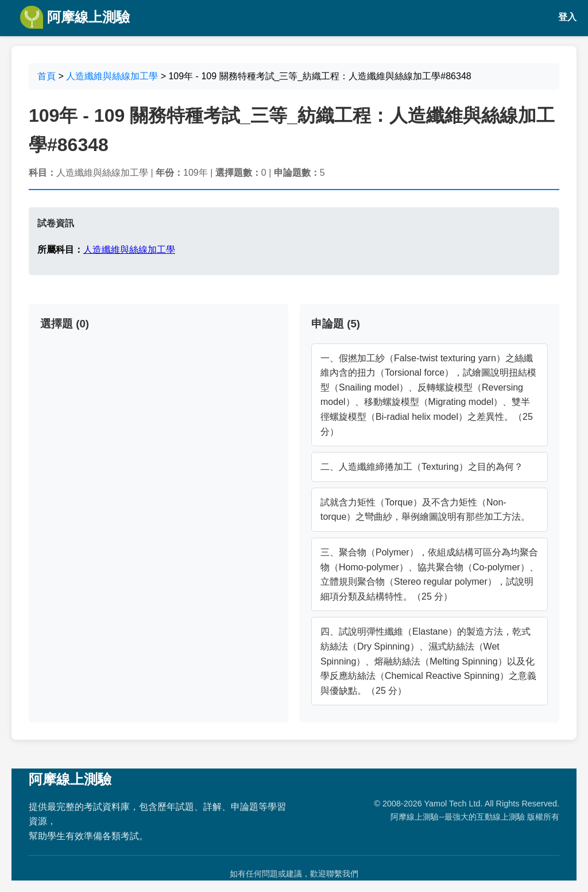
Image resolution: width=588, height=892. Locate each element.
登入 (567, 17)
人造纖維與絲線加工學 (112, 76)
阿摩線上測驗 (75, 17)
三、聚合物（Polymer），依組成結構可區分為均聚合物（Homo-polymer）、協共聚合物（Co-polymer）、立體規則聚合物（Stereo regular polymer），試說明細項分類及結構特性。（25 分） (430, 574)
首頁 (47, 76)
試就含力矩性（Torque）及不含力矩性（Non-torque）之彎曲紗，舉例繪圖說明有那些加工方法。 (425, 510)
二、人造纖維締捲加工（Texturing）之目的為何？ (422, 467)
